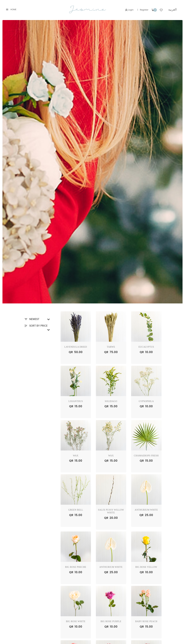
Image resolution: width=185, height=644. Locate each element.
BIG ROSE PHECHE (76, 567)
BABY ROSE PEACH (146, 621)
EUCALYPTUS (146, 347)
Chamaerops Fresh (146, 456)
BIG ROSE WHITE (76, 621)
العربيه (172, 9)
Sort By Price (36, 326)
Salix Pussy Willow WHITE (111, 511)
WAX (76, 456)
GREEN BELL (76, 510)
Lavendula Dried (76, 347)
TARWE (111, 347)
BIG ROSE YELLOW (146, 567)
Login (129, 10)
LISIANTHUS (76, 401)
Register (144, 10)
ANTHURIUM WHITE (146, 510)
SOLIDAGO (111, 401)
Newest (32, 319)
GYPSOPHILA (146, 401)
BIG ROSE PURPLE (111, 621)
